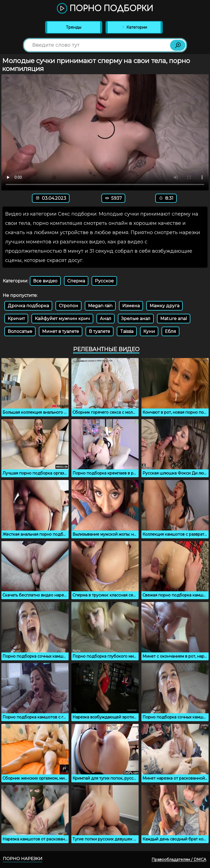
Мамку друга (164, 306)
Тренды (74, 27)
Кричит (16, 319)
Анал (106, 319)
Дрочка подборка (28, 306)
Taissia (127, 331)
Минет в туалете (61, 331)
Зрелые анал (136, 319)
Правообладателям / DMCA (179, 860)
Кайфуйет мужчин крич (62, 319)
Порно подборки (105, 9)
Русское (104, 281)
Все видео (45, 281)
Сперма (76, 281)
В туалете (100, 331)
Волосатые (20, 331)
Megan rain (100, 306)
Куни (149, 331)
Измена (131, 306)
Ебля (170, 331)
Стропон (68, 306)
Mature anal (174, 319)
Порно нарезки (23, 859)
